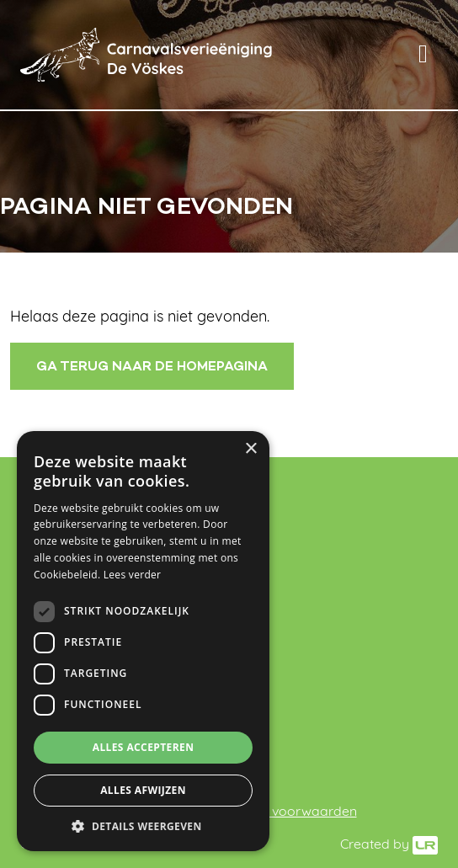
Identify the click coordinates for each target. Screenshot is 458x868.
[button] (143, 826)
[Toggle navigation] (423, 55)
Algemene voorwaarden (281, 812)
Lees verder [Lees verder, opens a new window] (133, 575)
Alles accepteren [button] (144, 747)
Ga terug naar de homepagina (152, 366)
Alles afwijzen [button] (143, 790)
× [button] (250, 449)
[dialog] (143, 641)
